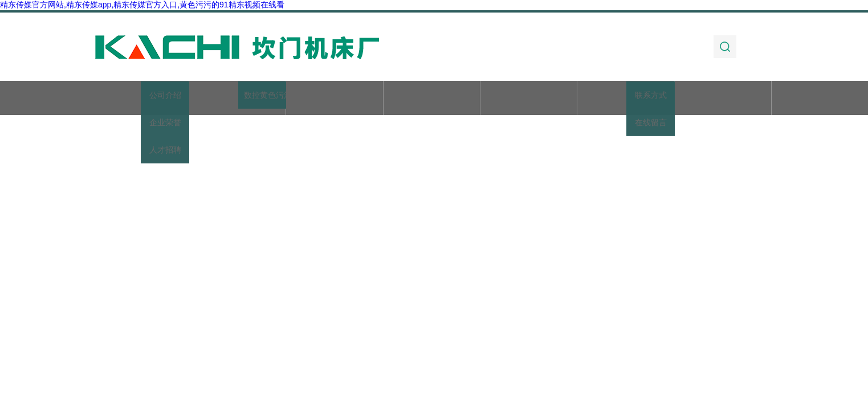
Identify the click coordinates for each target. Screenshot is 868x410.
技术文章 (529, 99)
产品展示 (335, 99)
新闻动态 (431, 99)
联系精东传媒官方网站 (723, 99)
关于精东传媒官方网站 (238, 99)
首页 (140, 99)
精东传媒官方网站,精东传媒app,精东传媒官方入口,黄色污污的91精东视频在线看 (142, 5)
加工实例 (626, 99)
